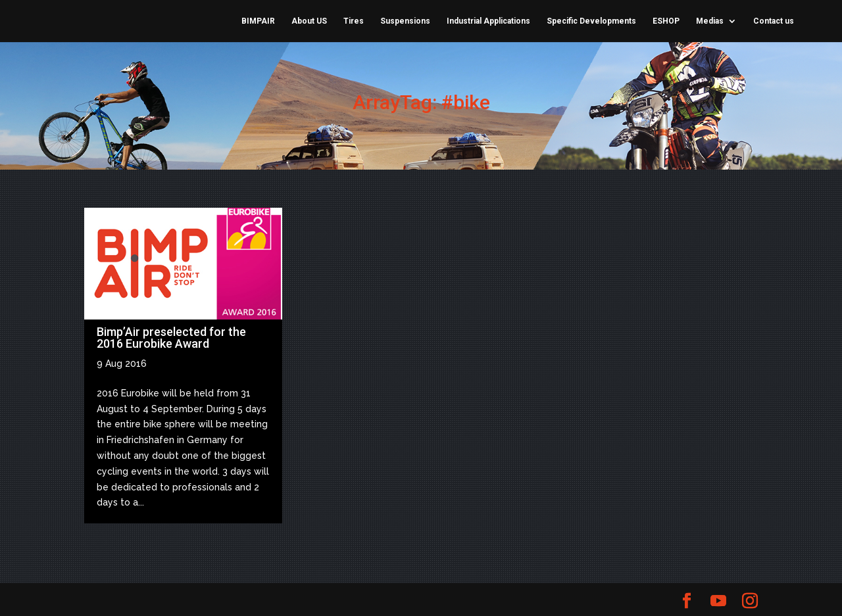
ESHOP (666, 21)
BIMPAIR (258, 21)
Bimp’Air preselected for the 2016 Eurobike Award (171, 338)
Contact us (774, 21)
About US (309, 21)
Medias (710, 21)
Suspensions (405, 21)
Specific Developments (591, 21)
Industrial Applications (488, 21)
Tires (354, 21)
